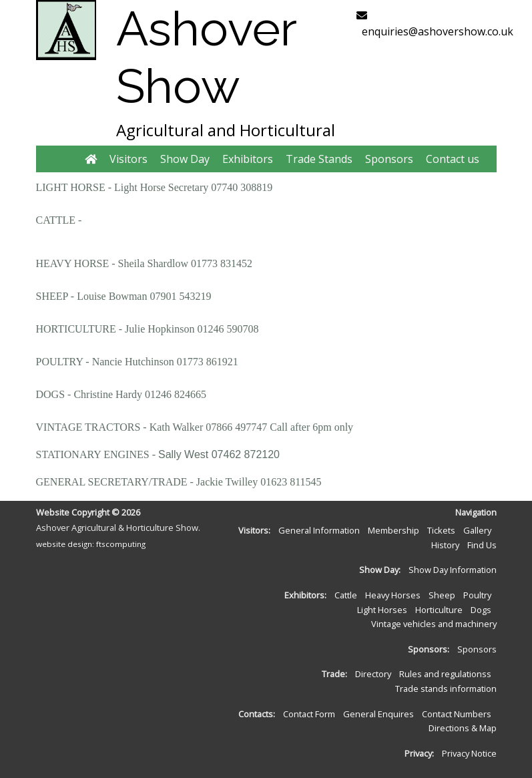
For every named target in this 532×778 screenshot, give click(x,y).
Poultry (477, 595)
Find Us (482, 545)
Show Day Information (453, 570)
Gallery (477, 530)
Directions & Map (463, 728)
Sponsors (389, 159)
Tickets (441, 530)
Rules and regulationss (445, 674)
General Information (319, 530)
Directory (373, 674)
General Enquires (378, 714)
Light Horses (382, 610)
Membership (393, 530)
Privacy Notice (469, 753)
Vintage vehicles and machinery (434, 624)
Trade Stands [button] (319, 159)
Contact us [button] (453, 159)
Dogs (481, 610)
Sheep (442, 595)
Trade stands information (446, 689)
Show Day (185, 159)
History (445, 545)
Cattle (346, 595)
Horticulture (439, 610)
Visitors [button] (128, 159)
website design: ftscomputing (91, 544)
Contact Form (309, 714)
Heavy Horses (393, 595)
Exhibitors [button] (248, 159)
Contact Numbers (457, 714)
